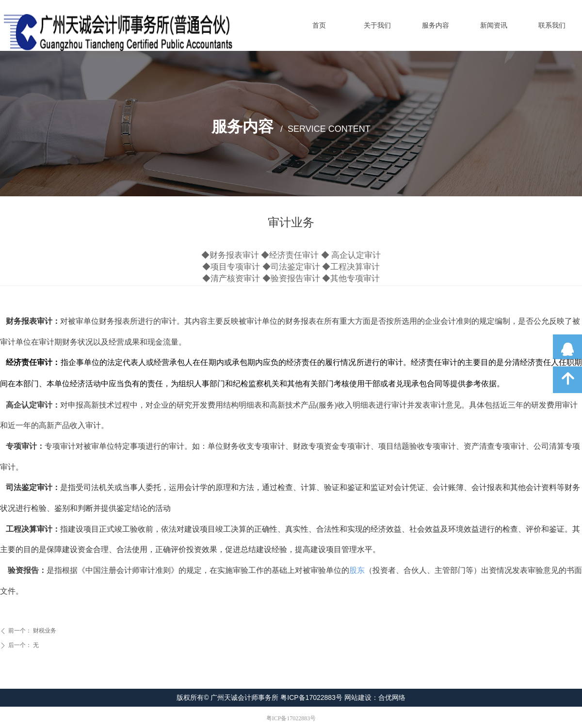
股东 (357, 570)
